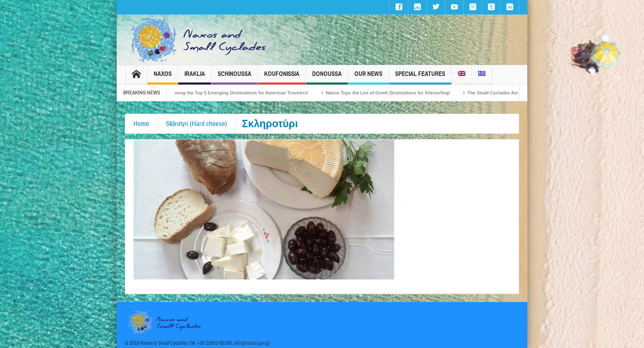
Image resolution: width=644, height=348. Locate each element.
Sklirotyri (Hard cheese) (197, 124)
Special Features (420, 77)
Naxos (163, 77)
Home (141, 124)
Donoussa (327, 77)
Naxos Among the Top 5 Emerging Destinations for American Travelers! (236, 93)
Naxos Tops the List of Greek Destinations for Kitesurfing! (392, 93)
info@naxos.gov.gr (252, 343)
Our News (368, 77)
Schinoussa (235, 77)
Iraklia (195, 77)
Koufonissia (282, 77)
